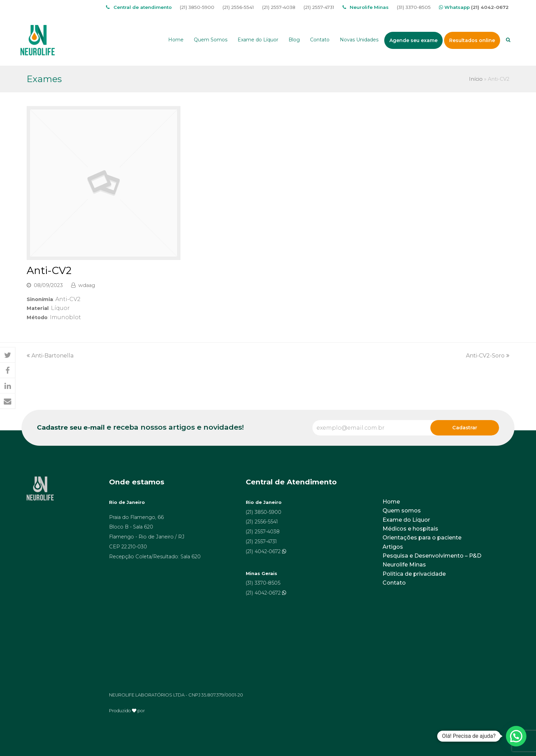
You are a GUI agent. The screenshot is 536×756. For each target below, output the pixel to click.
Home (391, 502)
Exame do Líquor (406, 520)
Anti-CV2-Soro (488, 356)
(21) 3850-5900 (197, 7)
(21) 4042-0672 (490, 7)
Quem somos (402, 511)
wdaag (87, 285)
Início (476, 79)
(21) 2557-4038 (279, 7)
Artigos (393, 547)
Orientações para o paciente (422, 538)
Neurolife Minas (404, 565)
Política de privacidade (414, 574)
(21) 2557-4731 (319, 7)
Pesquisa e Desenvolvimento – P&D (432, 556)
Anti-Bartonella (50, 356)
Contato (394, 583)
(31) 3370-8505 (414, 7)
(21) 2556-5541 (238, 7)
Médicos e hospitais (410, 529)
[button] (8, 355)
